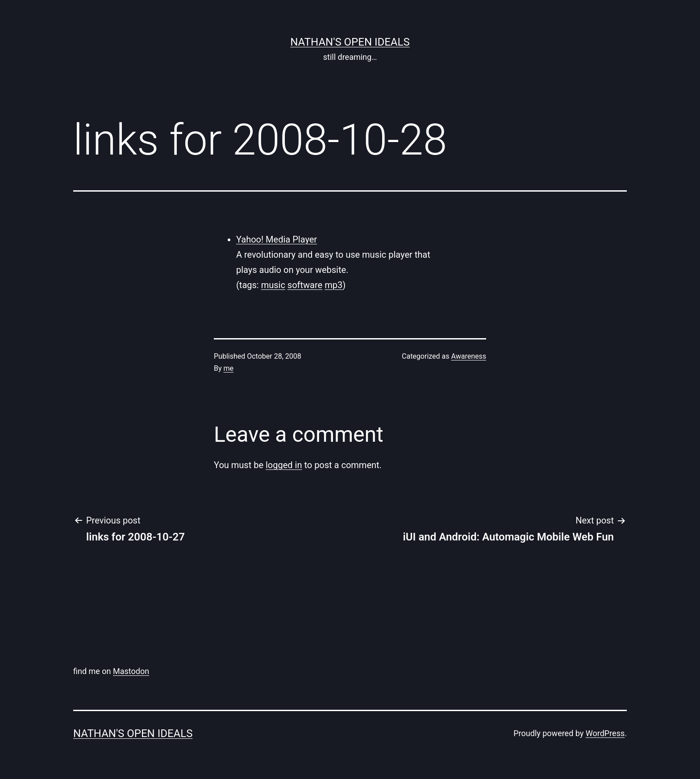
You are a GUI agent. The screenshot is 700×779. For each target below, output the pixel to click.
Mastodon (131, 671)
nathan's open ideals (350, 42)
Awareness (469, 356)
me (229, 368)
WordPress (605, 733)
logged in (284, 465)
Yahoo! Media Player (277, 239)
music (273, 285)
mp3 (333, 285)
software (305, 285)
